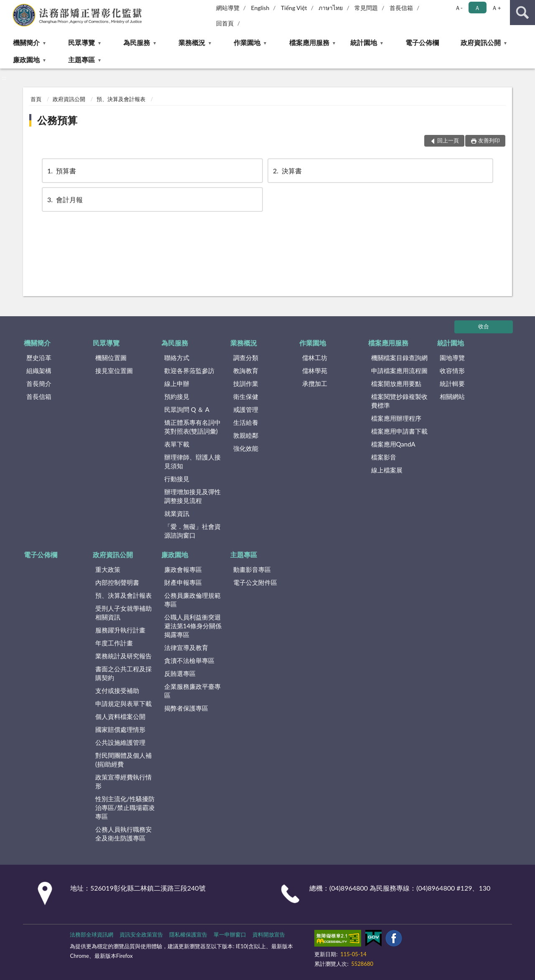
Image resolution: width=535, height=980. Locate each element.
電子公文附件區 (255, 582)
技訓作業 (246, 383)
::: (7, 6)
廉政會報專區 (183, 569)
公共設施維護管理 (120, 742)
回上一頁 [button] (448, 140)
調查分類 (246, 358)
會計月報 (64, 199)
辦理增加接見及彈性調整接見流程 (192, 496)
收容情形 (452, 371)
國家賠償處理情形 (120, 729)
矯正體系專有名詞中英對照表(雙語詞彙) (192, 427)
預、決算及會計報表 (121, 99)
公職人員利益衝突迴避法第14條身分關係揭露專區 (193, 626)
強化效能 (246, 448)
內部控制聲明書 (117, 582)
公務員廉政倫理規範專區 (192, 600)
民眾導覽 (82, 42)
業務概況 (192, 42)
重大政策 (108, 569)
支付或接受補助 (117, 691)
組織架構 (39, 371)
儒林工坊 (315, 358)
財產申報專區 (183, 582)
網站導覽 (228, 8)
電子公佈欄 (422, 42)
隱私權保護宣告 (188, 934)
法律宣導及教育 (186, 647)
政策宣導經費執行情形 (124, 781)
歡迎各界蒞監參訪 (189, 371)
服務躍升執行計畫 (120, 630)
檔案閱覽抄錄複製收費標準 (399, 401)
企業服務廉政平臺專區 (192, 691)
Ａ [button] (477, 8)
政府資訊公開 (481, 42)
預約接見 (177, 396)
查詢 (522, 13)
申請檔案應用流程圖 (399, 371)
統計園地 (364, 42)
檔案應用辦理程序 (396, 418)
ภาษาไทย (331, 8)
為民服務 (137, 42)
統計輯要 (452, 383)
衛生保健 (246, 396)
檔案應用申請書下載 (399, 431)
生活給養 (246, 422)
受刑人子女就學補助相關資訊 (124, 613)
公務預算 (57, 120)
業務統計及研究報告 (124, 656)
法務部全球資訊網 (92, 934)
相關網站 (452, 396)
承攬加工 (315, 383)
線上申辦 (177, 383)
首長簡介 (39, 383)
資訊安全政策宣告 (141, 934)
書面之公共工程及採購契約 (124, 673)
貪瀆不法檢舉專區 (189, 660)
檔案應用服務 (309, 42)
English (260, 8)
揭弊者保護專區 (186, 708)
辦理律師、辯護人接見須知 (192, 461)
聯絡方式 (177, 358)
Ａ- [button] (459, 8)
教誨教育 (246, 371)
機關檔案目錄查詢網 (399, 358)
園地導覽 (452, 358)
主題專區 (82, 60)
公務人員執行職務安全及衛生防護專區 (124, 834)
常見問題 (366, 8)
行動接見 (177, 479)
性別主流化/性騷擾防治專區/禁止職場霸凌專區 (125, 807)
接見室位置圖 (114, 371)
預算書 (61, 171)
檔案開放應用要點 (396, 383)
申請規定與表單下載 (124, 703)
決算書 (287, 171)
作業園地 (247, 42)
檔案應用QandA (393, 444)
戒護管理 (246, 409)
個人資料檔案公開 (120, 716)
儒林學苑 (315, 371)
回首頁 (225, 23)
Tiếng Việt (294, 8)
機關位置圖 (111, 358)
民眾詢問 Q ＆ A (187, 409)
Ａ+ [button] (496, 8)
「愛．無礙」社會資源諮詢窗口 (192, 531)
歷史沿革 (39, 358)
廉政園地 (26, 60)
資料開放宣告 (269, 934)
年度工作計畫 (114, 643)
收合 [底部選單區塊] (484, 326)
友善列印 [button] (489, 140)
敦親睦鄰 (246, 435)
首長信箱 (401, 8)
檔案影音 (384, 457)
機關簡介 (26, 42)
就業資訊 (177, 513)
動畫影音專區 (252, 569)
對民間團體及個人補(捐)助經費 (124, 760)
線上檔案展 (387, 470)
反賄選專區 (180, 673)
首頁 (36, 99)
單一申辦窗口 (230, 934)
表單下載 (177, 444)
